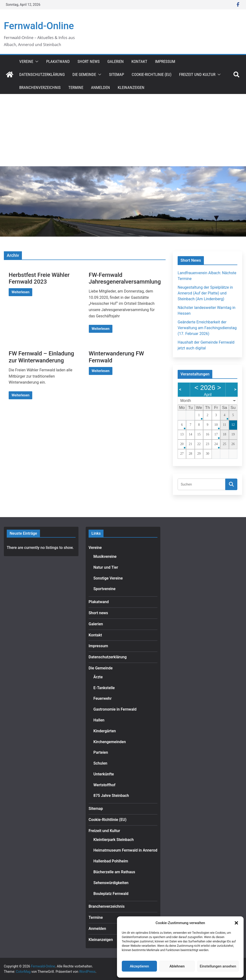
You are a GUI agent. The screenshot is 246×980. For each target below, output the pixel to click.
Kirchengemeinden (110, 742)
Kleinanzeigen (131, 87)
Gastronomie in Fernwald (115, 709)
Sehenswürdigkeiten (111, 883)
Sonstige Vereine (108, 578)
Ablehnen (177, 966)
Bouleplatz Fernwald (111, 894)
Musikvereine (105, 557)
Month (186, 401)
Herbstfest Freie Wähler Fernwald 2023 (39, 278)
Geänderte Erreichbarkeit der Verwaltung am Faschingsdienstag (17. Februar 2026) (207, 328)
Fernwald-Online (39, 26)
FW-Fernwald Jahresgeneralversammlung (125, 278)
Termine (76, 87)
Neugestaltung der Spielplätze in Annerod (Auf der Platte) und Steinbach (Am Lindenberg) (205, 293)
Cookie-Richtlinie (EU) (152, 74)
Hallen (99, 720)
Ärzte (98, 677)
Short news (89, 61)
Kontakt (139, 61)
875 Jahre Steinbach (111, 796)
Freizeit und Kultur (197, 74)
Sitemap (117, 74)
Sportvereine (104, 589)
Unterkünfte (104, 774)
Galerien (116, 61)
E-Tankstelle (104, 688)
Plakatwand (58, 61)
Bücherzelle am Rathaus (114, 872)
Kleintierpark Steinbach (113, 840)
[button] (236, 923)
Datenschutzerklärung (42, 74)
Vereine (26, 61)
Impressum (165, 61)
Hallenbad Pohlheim (111, 861)
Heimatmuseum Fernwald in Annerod (125, 850)
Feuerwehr (103, 698)
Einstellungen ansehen (218, 966)
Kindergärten (105, 731)
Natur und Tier (106, 567)
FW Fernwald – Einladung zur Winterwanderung (41, 357)
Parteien (101, 752)
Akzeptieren (139, 966)
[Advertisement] (123, 130)
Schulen (100, 763)
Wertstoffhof (104, 785)
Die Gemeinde (84, 74)
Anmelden (100, 87)
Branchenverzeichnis (40, 87)
